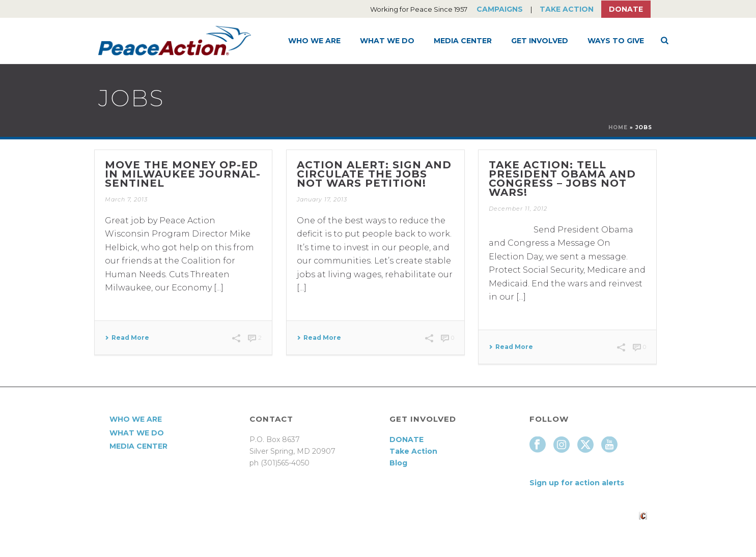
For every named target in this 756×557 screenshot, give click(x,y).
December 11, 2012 (518, 209)
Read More (127, 338)
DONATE (407, 439)
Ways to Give (616, 41)
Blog (398, 463)
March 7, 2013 (126, 199)
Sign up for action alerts (577, 483)
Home (618, 127)
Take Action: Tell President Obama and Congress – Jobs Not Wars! (562, 179)
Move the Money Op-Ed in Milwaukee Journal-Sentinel (183, 174)
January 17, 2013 (322, 199)
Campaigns (500, 9)
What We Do (387, 41)
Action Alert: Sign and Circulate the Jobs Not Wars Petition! (374, 174)
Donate (626, 9)
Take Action (567, 9)
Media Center (463, 41)
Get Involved (540, 41)
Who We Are (314, 41)
